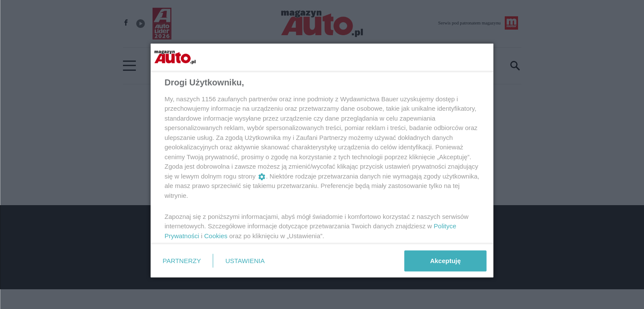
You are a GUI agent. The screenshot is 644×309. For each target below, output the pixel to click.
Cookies (216, 235)
